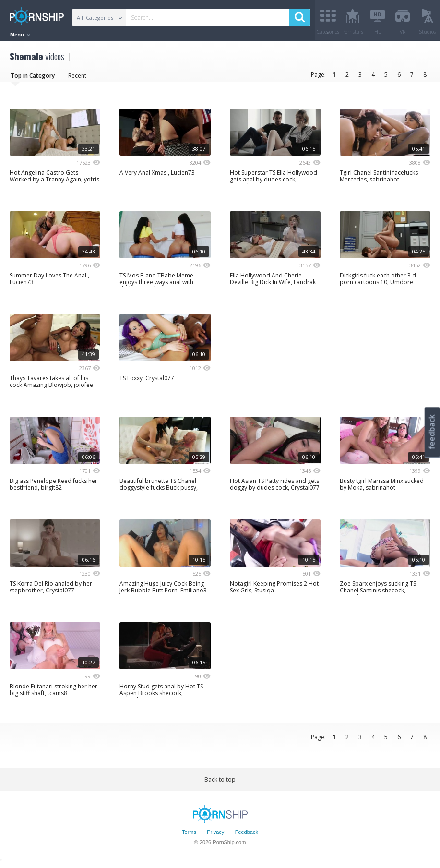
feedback (432, 432)
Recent (77, 79)
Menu (20, 35)
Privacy (215, 836)
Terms (189, 836)
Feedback (247, 836)
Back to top (220, 783)
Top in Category (33, 79)
